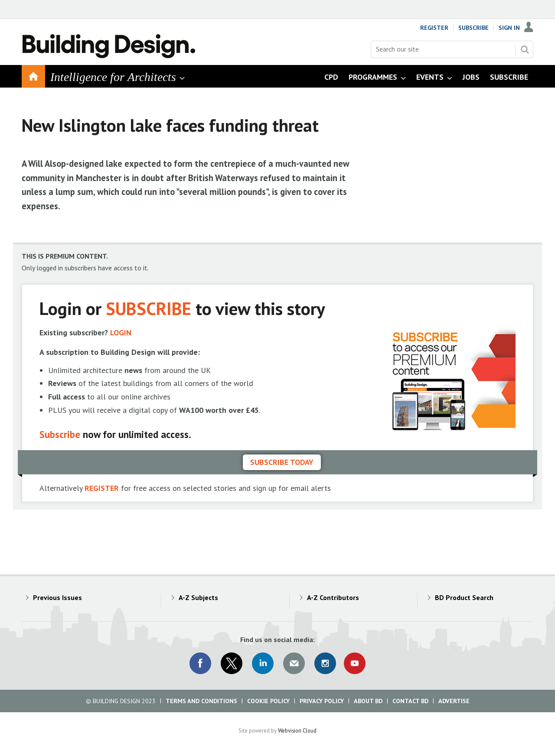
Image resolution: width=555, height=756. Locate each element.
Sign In (509, 28)
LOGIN (121, 333)
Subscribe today (282, 462)
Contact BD (410, 701)
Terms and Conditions (201, 701)
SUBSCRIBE (149, 308)
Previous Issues (57, 597)
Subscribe (473, 28)
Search (525, 49)
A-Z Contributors (333, 597)
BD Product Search (464, 597)
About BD (368, 701)
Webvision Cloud (297, 730)
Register (434, 28)
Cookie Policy (268, 701)
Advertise (454, 701)
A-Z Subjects (198, 597)
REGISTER (102, 488)
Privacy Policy (322, 701)
